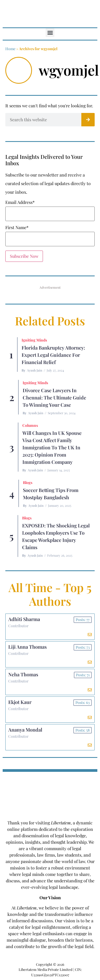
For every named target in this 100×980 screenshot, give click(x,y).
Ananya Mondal (25, 730)
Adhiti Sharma (24, 619)
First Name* (17, 227)
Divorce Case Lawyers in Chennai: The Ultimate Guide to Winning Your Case (54, 398)
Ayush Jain (35, 370)
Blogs (28, 482)
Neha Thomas (23, 674)
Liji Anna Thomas (27, 647)
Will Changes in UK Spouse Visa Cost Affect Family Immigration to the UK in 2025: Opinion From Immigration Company (52, 447)
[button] (50, 33)
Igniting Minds (34, 340)
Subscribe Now (24, 256)
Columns (30, 425)
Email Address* (20, 202)
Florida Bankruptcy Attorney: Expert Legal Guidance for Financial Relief (53, 355)
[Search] (88, 120)
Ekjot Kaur (20, 702)
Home (10, 49)
